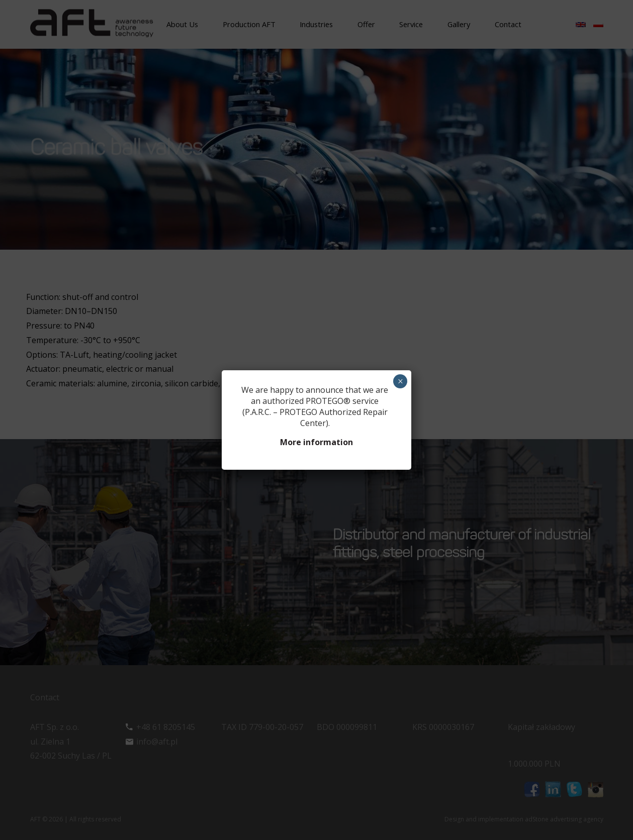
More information (316, 442)
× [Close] (400, 381)
